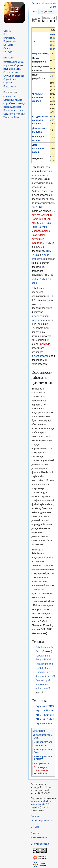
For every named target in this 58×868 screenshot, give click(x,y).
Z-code (45, 255)
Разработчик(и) (41, 53)
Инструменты (41, 763)
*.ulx (53, 97)
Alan (34, 223)
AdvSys (36, 215)
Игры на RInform (45, 710)
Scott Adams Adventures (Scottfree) (38, 239)
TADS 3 (43, 279)
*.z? (53, 90)
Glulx (49, 223)
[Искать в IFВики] (49, 18)
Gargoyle (45, 344)
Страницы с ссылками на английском (41, 770)
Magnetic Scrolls (41, 231)
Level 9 (43, 227)
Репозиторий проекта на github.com (43, 684)
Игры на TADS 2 (45, 719)
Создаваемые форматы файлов (40, 120)
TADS (48, 243)
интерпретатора (41, 356)
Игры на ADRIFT (45, 715)
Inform (53, 76)
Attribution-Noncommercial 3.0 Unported (41, 804)
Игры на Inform (44, 723)
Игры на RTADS (45, 706)
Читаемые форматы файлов (38, 97)
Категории (38, 731)
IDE (43, 267)
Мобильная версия (40, 844)
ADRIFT (40, 207)
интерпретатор (40, 175)
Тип (34, 42)
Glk (52, 296)
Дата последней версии (38, 148)
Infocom (37, 259)
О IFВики (35, 827)
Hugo (34, 227)
